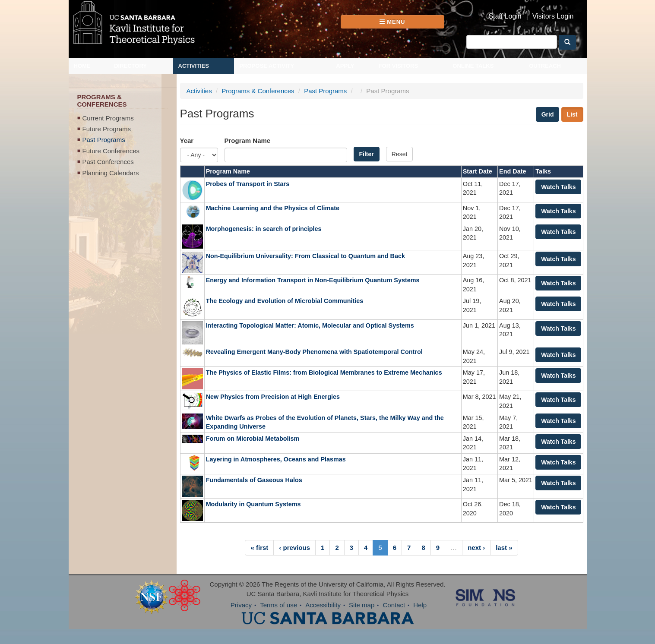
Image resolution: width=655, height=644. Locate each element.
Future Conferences (111, 151)
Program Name (248, 140)
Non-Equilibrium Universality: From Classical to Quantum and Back (305, 256)
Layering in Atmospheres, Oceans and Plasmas (276, 459)
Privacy (241, 605)
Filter (367, 154)
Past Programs (104, 140)
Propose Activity (267, 66)
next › (476, 548)
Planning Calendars (111, 173)
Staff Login (505, 16)
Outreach (545, 66)
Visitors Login (553, 16)
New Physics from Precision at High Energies (273, 397)
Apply (345, 66)
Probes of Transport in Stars (249, 184)
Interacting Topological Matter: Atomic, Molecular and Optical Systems (310, 325)
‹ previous (294, 548)
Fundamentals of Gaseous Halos (254, 480)
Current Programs (108, 118)
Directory (130, 66)
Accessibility (323, 605)
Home (82, 66)
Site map (362, 605)
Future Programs (107, 129)
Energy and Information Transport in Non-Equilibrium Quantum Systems (313, 280)
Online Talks (473, 66)
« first (259, 548)
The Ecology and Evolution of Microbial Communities (285, 301)
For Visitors (399, 66)
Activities (194, 66)
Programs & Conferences (258, 91)
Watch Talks (558, 187)
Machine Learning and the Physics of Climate (273, 208)
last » (504, 548)
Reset (400, 154)
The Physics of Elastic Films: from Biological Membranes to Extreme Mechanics (324, 373)
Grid (548, 114)
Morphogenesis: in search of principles (264, 229)
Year (187, 140)
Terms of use (278, 605)
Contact (394, 605)
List (572, 114)
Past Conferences (108, 162)
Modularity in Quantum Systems (253, 504)
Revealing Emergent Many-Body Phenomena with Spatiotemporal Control (314, 352)
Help (420, 605)
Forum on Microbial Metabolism (253, 439)
